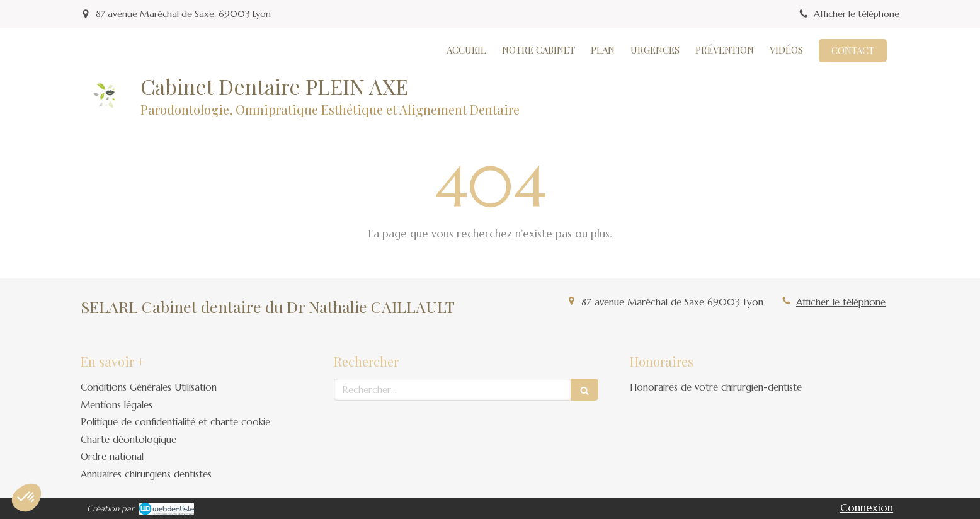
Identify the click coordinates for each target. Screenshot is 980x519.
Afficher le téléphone (857, 14)
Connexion (867, 508)
